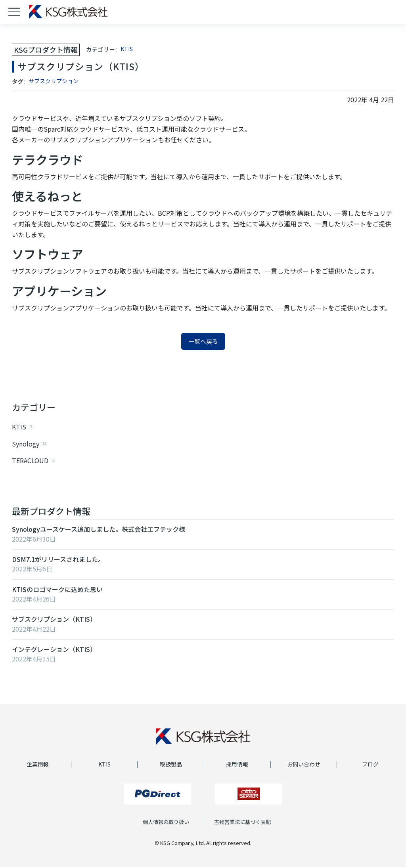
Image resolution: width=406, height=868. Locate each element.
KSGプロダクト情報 (46, 50)
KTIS (127, 49)
